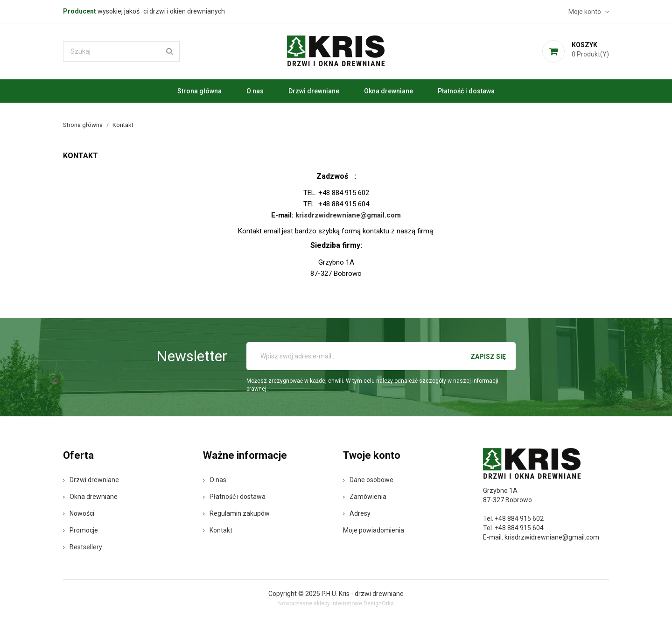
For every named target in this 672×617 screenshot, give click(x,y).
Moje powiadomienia (374, 530)
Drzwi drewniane (314, 91)
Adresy (357, 513)
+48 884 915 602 (519, 519)
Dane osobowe (368, 480)
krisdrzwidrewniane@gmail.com (552, 537)
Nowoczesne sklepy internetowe (320, 603)
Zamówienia (365, 497)
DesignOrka (379, 603)
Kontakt (218, 530)
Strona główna (199, 91)
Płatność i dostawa (466, 91)
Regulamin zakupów (236, 513)
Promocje (80, 530)
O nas (255, 91)
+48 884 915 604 (519, 528)
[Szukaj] (121, 51)
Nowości (79, 513)
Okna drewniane (388, 91)
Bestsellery (83, 547)
